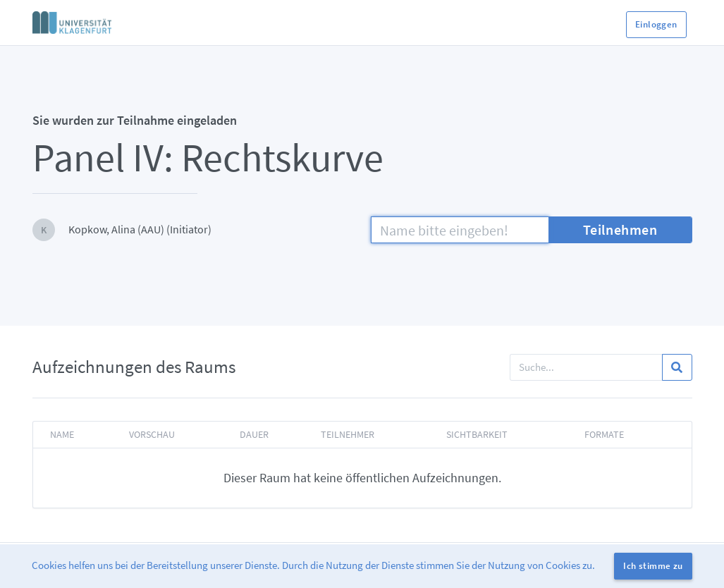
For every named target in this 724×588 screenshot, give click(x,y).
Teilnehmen (620, 229)
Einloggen (656, 24)
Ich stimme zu (653, 566)
